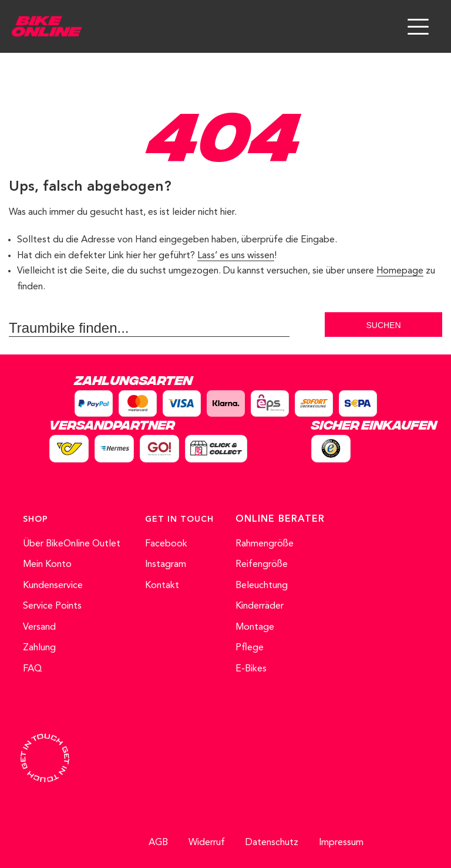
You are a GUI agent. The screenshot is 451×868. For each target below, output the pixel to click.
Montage (255, 627)
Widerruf (207, 843)
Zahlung (39, 648)
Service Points (52, 606)
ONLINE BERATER (280, 519)
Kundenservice (53, 586)
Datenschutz (272, 843)
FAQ (33, 669)
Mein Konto (47, 565)
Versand (39, 627)
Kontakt (162, 586)
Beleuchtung (262, 586)
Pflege (250, 648)
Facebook (166, 544)
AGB (158, 843)
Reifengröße (262, 565)
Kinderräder (260, 606)
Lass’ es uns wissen (236, 256)
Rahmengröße (265, 544)
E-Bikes (251, 669)
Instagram (166, 565)
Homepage (400, 271)
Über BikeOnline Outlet (72, 544)
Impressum (341, 843)
